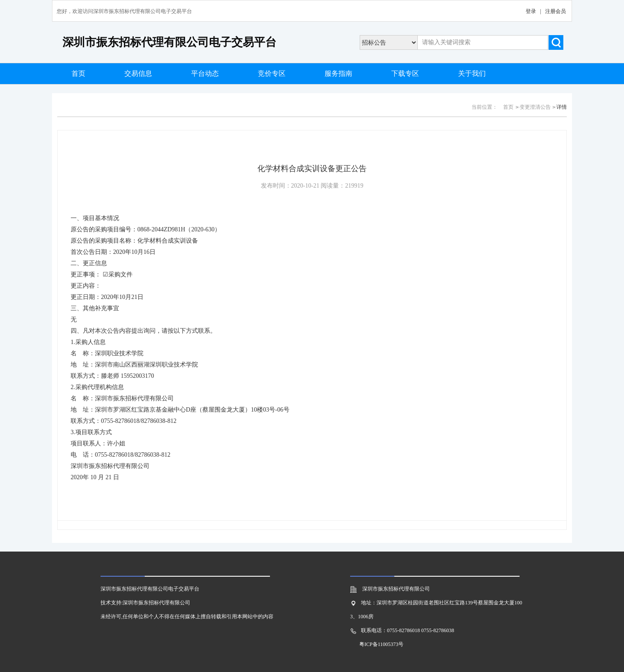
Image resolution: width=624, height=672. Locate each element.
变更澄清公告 (535, 107)
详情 (562, 107)
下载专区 (405, 73)
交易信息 (138, 73)
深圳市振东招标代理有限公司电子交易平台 (169, 42)
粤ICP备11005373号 (381, 644)
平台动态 (205, 73)
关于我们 (472, 73)
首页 (78, 73)
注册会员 (556, 11)
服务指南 (338, 73)
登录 (531, 11)
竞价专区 (272, 73)
